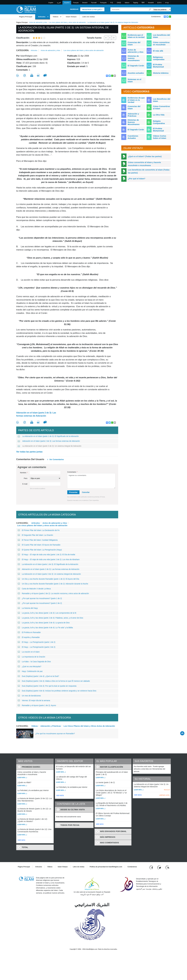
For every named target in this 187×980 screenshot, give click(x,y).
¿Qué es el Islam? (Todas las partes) (145, 156)
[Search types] (162, 9)
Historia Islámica (161, 73)
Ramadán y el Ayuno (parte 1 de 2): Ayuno (37, 705)
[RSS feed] (167, 867)
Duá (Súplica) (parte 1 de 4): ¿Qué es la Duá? (38, 676)
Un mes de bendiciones (29, 696)
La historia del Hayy (28, 608)
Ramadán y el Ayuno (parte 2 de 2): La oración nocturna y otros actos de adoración (53, 593)
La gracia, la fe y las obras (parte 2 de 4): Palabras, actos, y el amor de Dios (50, 618)
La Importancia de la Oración (31, 657)
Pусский (94, 3)
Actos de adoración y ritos (38, 22)
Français (76, 3)
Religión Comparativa (159, 122)
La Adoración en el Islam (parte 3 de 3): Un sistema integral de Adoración (50, 446)
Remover (167, 790)
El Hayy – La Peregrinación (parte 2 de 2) (37, 647)
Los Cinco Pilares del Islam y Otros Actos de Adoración (89, 726)
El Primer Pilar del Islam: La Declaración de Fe (39, 530)
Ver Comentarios (57, 459)
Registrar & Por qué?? (92, 10)
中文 (112, 3)
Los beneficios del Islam (161, 36)
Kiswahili (151, 3)
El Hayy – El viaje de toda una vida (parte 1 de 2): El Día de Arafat (46, 555)
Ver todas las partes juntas (29, 452)
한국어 (159, 3)
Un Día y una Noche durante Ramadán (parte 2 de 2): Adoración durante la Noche (53, 584)
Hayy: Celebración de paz (30, 671)
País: (26, 478)
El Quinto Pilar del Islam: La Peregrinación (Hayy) (40, 550)
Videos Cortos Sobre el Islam (160, 137)
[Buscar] (150, 9)
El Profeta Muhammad (158, 66)
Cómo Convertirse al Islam (161, 107)
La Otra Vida (159, 115)
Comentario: (72, 472)
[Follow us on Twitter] (160, 867)
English (51, 3)
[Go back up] (182, 733)
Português (103, 3)
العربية (59, 3)
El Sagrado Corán (136, 66)
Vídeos (56, 17)
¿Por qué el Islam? (137, 179)
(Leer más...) (22, 778)
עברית (167, 3)
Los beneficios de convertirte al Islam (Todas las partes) (149, 171)
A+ (114, 38)
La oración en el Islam (29, 652)
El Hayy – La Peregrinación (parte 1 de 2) (37, 642)
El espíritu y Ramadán (29, 637)
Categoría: (23, 50)
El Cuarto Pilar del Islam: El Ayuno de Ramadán (39, 545)
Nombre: (24, 473)
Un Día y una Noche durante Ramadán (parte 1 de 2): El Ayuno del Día (48, 579)
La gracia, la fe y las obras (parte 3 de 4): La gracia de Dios (44, 623)
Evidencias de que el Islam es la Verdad (136, 100)
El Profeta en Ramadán (29, 632)
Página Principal (26, 17)
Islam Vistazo (71, 17)
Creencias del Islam (134, 43)
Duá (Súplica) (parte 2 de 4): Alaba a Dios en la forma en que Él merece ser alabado (54, 681)
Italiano (127, 3)
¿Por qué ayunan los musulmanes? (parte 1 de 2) (40, 598)
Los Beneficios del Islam (162, 100)
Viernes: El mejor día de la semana (34, 700)
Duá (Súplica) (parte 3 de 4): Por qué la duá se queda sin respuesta (47, 686)
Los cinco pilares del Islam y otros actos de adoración (67, 22)
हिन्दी (143, 3)
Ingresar (74, 9)
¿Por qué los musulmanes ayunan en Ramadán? (55, 734)
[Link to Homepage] (26, 9)
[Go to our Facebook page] (152, 867)
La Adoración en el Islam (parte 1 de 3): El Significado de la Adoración (48, 436)
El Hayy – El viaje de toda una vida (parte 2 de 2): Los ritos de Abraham (49, 559)
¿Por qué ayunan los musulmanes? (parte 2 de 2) (40, 603)
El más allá (158, 51)
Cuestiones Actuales (133, 137)
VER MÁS (21, 840)
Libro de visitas (89, 17)
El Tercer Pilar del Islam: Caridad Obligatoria (38, 540)
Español (67, 3)
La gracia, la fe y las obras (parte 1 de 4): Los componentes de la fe (47, 613)
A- (106, 38)
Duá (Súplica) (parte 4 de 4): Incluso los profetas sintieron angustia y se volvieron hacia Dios (57, 691)
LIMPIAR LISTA (164, 795)
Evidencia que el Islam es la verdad (136, 36)
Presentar (73, 492)
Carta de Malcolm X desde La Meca (34, 589)
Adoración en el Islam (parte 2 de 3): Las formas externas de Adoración (36, 414)
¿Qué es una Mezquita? (29, 666)
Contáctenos (156, 17)
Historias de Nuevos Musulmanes (134, 122)
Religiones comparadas (159, 58)
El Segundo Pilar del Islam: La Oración (35, 535)
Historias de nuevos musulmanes (134, 58)
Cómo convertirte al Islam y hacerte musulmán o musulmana (144, 164)
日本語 (119, 3)
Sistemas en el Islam (134, 80)
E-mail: (25, 484)
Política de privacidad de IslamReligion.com (106, 867)
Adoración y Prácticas (51, 726)
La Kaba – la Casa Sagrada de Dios (34, 662)
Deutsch (85, 3)
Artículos (42, 17)
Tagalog (136, 3)
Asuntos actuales (136, 73)
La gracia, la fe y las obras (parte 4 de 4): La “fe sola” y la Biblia (45, 628)
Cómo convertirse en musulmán (161, 43)
